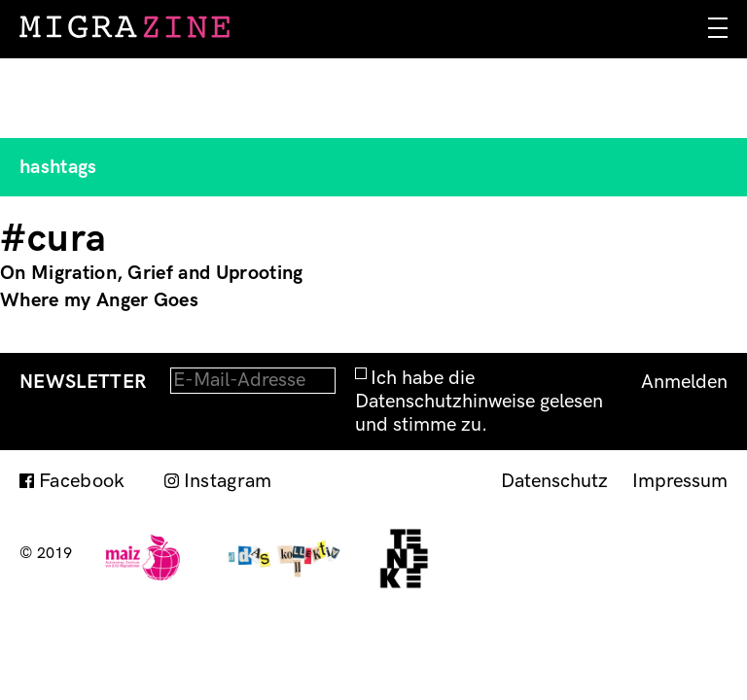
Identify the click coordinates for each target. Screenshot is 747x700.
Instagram (228, 481)
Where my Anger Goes (99, 300)
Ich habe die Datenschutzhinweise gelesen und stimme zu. (479, 402)
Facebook (82, 481)
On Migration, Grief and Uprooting (152, 273)
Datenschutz (554, 481)
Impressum (680, 481)
